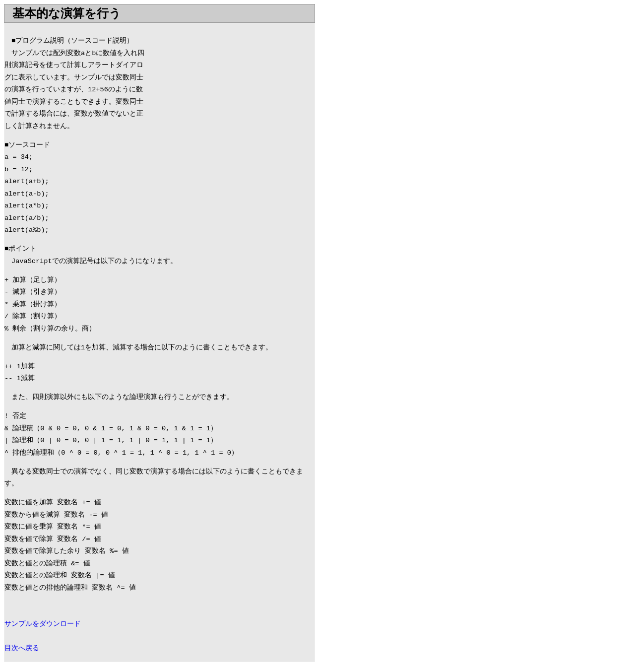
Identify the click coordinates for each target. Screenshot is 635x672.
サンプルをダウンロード (43, 624)
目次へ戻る (22, 648)
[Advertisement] (231, 93)
